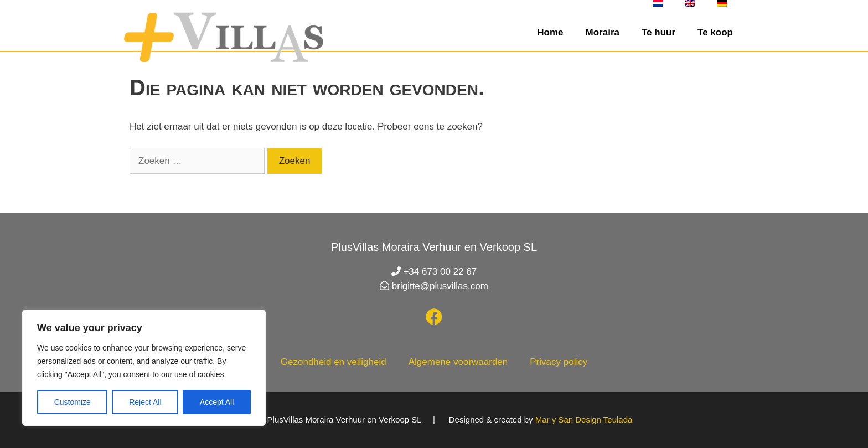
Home (550, 32)
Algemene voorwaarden (458, 362)
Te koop (715, 32)
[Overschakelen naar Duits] (722, 3)
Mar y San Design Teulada (584, 419)
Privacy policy (559, 362)
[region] (144, 368)
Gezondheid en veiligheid (334, 362)
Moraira (603, 32)
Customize (73, 402)
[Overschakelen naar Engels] (690, 3)
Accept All (217, 402)
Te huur (658, 32)
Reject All (145, 402)
